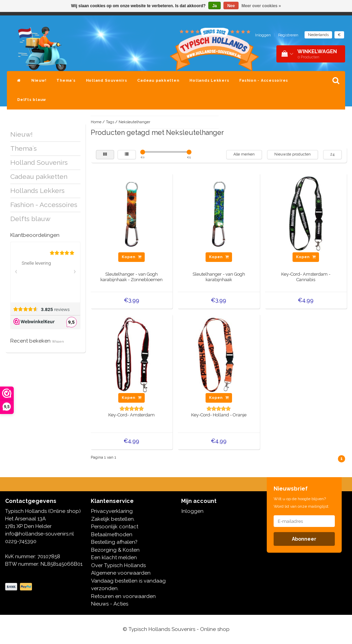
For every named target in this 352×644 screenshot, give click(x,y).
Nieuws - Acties (110, 604)
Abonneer (304, 539)
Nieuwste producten (293, 154)
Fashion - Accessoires (264, 80)
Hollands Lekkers (209, 80)
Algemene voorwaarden (121, 573)
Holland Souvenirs (107, 80)
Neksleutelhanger (134, 122)
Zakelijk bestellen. (113, 519)
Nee (231, 6)
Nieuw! (39, 80)
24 (332, 154)
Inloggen (263, 35)
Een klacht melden (114, 557)
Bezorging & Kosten (115, 550)
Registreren (288, 35)
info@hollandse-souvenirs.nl (40, 534)
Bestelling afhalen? (114, 542)
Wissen (58, 341)
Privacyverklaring (112, 511)
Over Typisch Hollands (118, 565)
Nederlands (318, 35)
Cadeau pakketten (158, 80)
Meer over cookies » (261, 6)
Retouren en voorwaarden (123, 596)
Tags (110, 122)
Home (96, 122)
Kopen (131, 257)
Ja (214, 6)
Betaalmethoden (112, 534)
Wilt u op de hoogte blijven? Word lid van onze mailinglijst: (301, 503)
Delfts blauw (32, 100)
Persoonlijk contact (115, 527)
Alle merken (244, 154)
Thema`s (66, 80)
